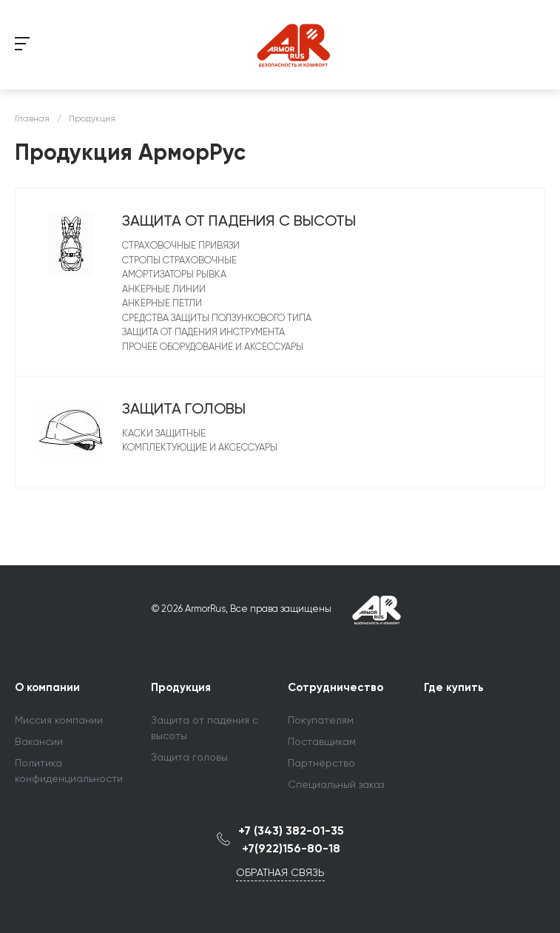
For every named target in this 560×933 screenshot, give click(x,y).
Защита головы (184, 408)
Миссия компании (59, 720)
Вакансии (39, 741)
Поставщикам (322, 741)
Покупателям (321, 720)
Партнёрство (321, 763)
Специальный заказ (336, 784)
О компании (47, 687)
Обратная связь (280, 872)
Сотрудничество (335, 687)
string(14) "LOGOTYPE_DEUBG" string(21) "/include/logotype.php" (295, 45)
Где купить (454, 687)
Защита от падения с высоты (239, 220)
